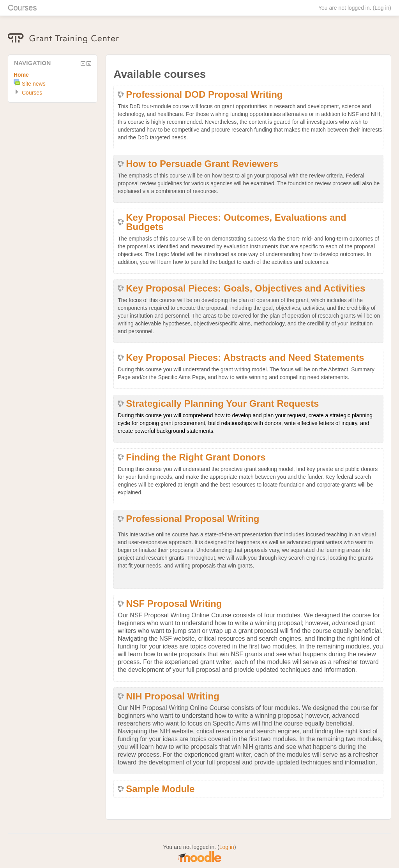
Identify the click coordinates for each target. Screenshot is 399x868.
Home (21, 75)
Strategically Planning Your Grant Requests (222, 404)
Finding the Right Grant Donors (196, 457)
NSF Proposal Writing (174, 604)
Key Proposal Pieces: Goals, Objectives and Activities (245, 288)
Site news (34, 84)
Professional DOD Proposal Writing (204, 95)
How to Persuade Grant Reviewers (202, 164)
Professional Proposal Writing (192, 519)
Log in (382, 8)
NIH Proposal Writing (173, 696)
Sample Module (160, 789)
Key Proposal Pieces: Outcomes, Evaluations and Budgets (236, 222)
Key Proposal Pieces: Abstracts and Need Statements (245, 358)
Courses (22, 8)
